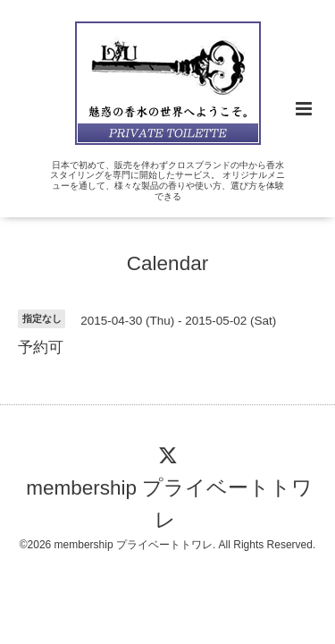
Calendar (167, 263)
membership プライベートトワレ (169, 504)
